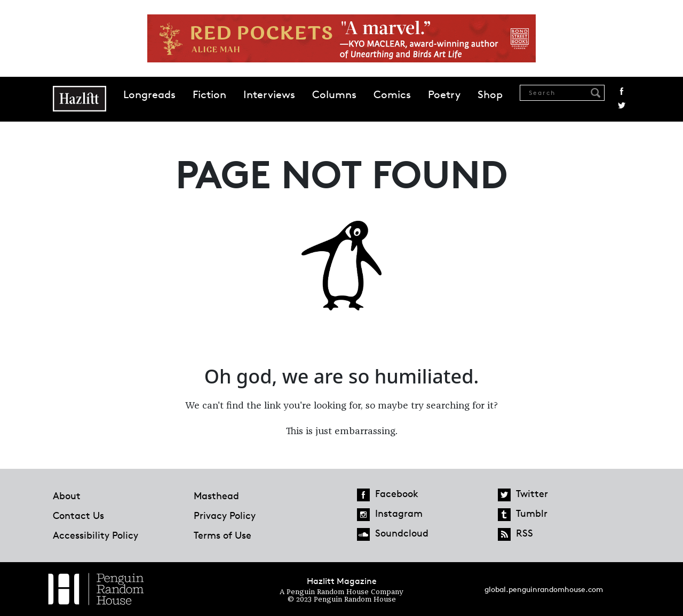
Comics (392, 94)
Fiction (209, 94)
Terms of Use (223, 535)
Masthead (216, 495)
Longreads (149, 94)
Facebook (622, 91)
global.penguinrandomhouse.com (544, 589)
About (67, 495)
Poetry (444, 94)
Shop (490, 94)
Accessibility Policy (96, 535)
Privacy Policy (225, 515)
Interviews (269, 94)
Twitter (622, 106)
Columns (334, 94)
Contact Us (78, 515)
